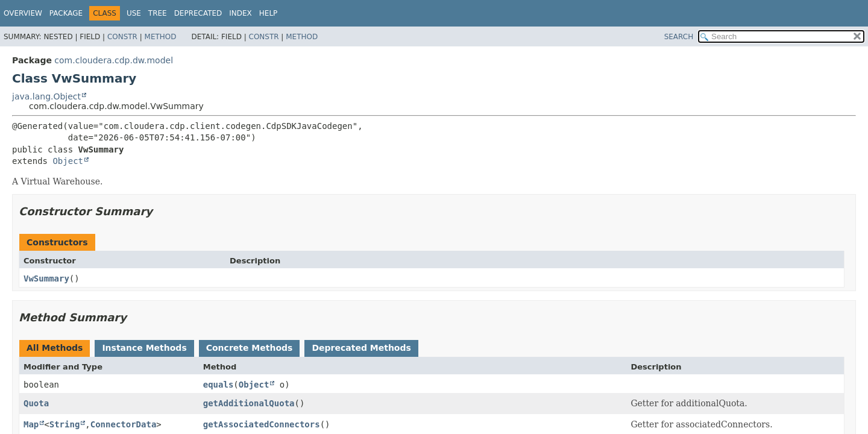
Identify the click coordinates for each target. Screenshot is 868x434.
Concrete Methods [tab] (250, 348)
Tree (158, 13)
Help (269, 13)
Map (31, 424)
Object (68, 161)
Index (241, 13)
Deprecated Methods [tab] (361, 348)
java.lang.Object (46, 96)
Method (161, 37)
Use (134, 13)
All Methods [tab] (55, 348)
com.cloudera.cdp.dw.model (114, 60)
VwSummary (46, 278)
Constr (122, 37)
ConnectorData (124, 424)
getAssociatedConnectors (262, 424)
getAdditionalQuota (249, 403)
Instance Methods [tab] (144, 348)
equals (219, 385)
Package (66, 13)
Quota (36, 403)
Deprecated (198, 13)
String (65, 424)
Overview (23, 13)
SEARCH (679, 37)
